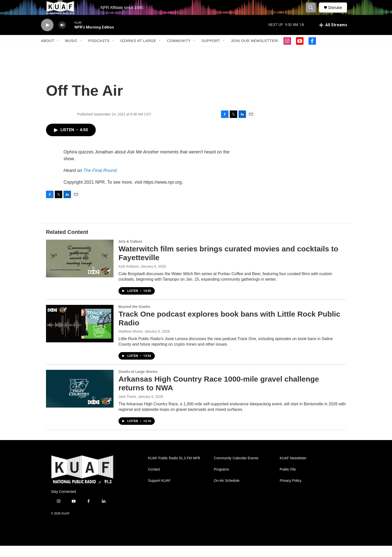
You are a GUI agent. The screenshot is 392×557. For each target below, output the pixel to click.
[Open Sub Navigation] (58, 52)
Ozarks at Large (138, 52)
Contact (154, 481)
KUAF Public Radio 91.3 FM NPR (174, 469)
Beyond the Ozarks (134, 318)
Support (211, 52)
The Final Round (100, 182)
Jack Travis (127, 408)
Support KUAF (159, 492)
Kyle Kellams (129, 278)
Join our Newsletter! (255, 52)
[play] (47, 36)
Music (71, 52)
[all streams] (333, 36)
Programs (221, 481)
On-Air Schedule (227, 492)
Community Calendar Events (236, 469)
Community (179, 52)
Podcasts (99, 52)
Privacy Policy (291, 492)
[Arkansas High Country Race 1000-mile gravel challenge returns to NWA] (80, 400)
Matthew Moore (130, 343)
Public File (288, 481)
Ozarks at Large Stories (138, 383)
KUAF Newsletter (293, 469)
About (48, 52)
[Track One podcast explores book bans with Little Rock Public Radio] (80, 335)
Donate (338, 13)
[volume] (62, 36)
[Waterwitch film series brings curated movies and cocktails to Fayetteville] (80, 270)
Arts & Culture (130, 253)
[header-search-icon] (313, 13)
